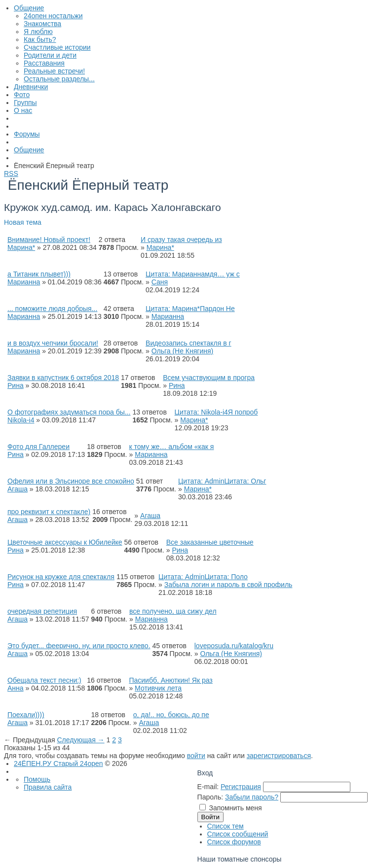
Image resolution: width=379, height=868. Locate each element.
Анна (16, 688)
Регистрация (241, 787)
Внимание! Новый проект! (49, 240)
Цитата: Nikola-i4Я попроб (216, 412)
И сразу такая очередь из (181, 240)
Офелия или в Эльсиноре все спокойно (71, 481)
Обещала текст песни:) (44, 680)
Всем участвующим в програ (209, 378)
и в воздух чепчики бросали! (53, 343)
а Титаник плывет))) (39, 274)
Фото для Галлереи (38, 447)
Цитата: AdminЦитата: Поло (203, 577)
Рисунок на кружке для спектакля (61, 577)
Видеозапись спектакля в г (189, 343)
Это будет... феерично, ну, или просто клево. (79, 646)
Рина (16, 385)
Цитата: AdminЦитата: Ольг (222, 481)
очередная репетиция (42, 611)
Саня (160, 282)
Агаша (18, 489)
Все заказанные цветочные (210, 542)
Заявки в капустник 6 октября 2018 (63, 378)
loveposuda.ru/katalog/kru (234, 646)
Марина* (21, 247)
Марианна (24, 282)
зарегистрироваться (279, 756)
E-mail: (208, 787)
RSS (11, 174)
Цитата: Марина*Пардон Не (190, 309)
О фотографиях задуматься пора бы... (69, 412)
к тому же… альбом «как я (171, 447)
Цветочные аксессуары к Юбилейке (65, 542)
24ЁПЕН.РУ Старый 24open (58, 764)
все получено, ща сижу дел (173, 611)
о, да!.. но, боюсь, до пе (171, 715)
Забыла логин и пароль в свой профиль (228, 585)
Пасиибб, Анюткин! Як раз (171, 680)
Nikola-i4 (21, 420)
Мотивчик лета (158, 688)
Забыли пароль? (252, 797)
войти (196, 756)
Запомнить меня (236, 808)
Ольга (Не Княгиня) (183, 351)
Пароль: (210, 797)
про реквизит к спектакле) (49, 512)
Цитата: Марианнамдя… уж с (193, 274)
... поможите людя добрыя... (52, 309)
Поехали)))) (26, 715)
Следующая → (80, 740)
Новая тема (23, 222)
